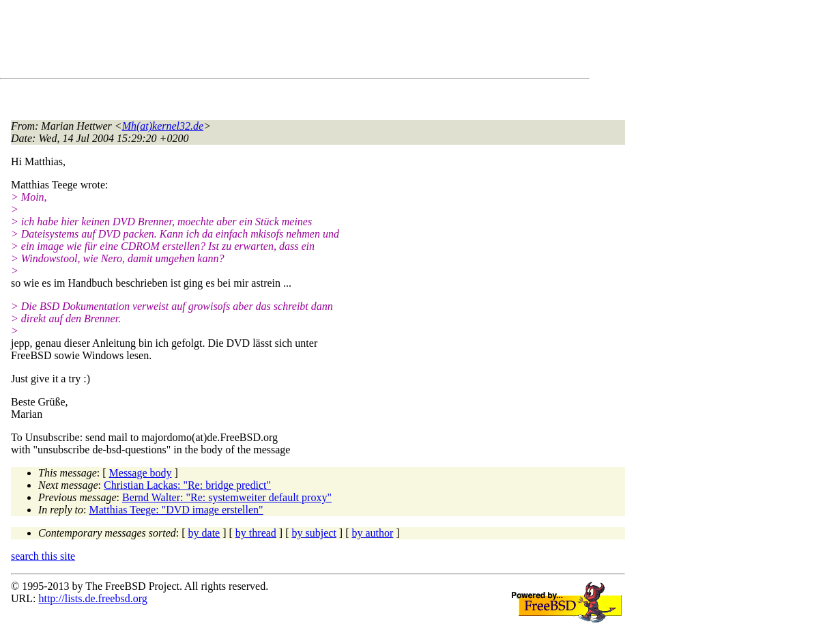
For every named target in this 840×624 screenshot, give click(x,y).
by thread (256, 533)
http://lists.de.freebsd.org (92, 598)
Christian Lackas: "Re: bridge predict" (187, 485)
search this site (43, 556)
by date (204, 533)
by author (372, 533)
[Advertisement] (259, 42)
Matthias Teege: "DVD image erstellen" (176, 510)
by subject (314, 533)
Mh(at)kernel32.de (163, 126)
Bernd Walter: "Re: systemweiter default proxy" (227, 497)
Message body (141, 473)
